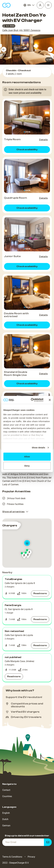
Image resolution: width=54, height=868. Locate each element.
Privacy (31, 857)
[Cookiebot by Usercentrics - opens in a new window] (32, 400)
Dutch (5, 819)
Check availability (27, 150)
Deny (27, 466)
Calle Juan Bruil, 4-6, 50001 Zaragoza (21, 30)
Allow (27, 457)
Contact (6, 790)
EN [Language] (29, 5)
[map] (27, 543)
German (6, 826)
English (6, 813)
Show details (39, 448)
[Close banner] (50, 400)
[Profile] (40, 5)
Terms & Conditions (12, 857)
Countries (7, 796)
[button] (27, 587)
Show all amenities (15, 512)
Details (43, 140)
